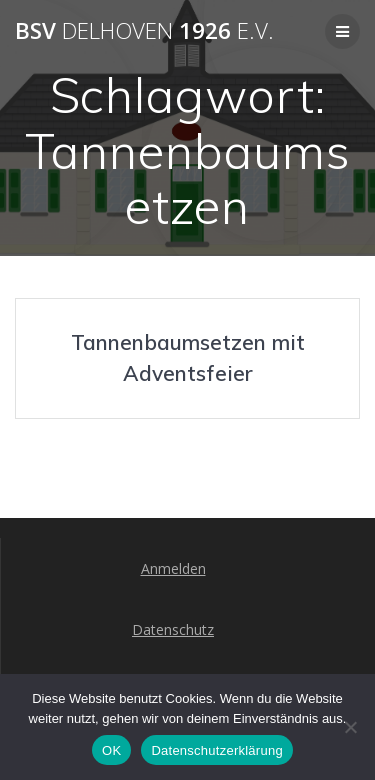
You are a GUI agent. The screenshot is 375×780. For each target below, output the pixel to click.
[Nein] (350, 727)
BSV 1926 (144, 31)
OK (111, 750)
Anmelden (173, 568)
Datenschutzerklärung (216, 750)
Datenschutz (173, 629)
